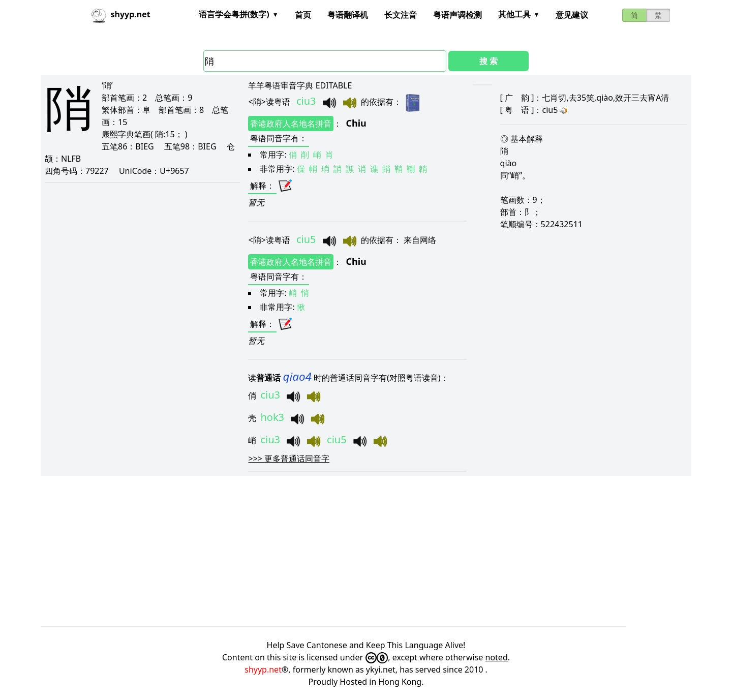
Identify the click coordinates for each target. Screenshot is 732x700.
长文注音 (401, 15)
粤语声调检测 (457, 15)
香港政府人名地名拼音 (291, 124)
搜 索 (489, 61)
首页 (303, 15)
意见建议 (572, 15)
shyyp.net (263, 669)
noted (497, 657)
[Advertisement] (346, 551)
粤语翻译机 (348, 15)
